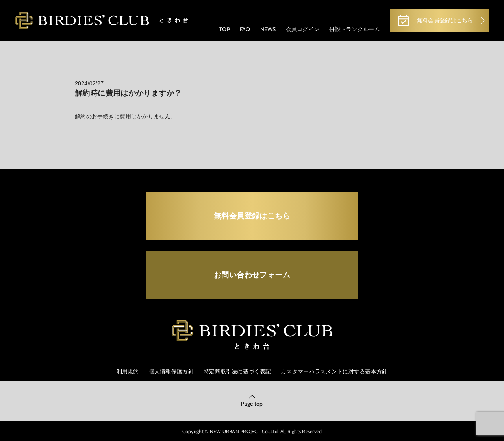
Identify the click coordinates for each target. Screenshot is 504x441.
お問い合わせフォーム (252, 275)
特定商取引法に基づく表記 (237, 371)
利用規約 (128, 371)
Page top (252, 404)
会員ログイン (303, 29)
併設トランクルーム (355, 29)
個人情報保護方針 (171, 371)
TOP (225, 29)
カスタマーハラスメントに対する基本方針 (334, 371)
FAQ (245, 29)
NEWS (268, 29)
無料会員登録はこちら (435, 20)
